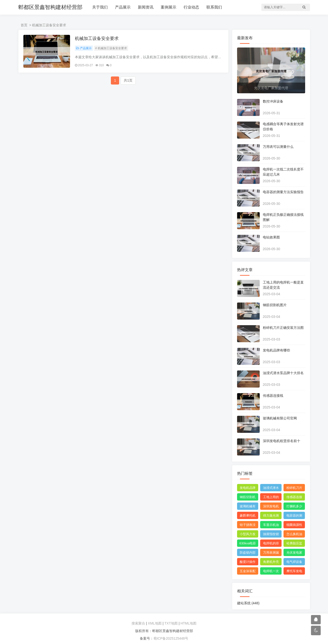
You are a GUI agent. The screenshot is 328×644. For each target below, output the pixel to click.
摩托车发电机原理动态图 (294, 572)
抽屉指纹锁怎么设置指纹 (271, 535)
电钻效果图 (271, 237)
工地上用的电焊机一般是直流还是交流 (271, 498)
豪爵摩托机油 (248, 516)
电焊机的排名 (271, 544)
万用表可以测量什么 (278, 147)
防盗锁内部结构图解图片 (248, 553)
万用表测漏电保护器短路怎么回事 (271, 553)
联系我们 (214, 7)
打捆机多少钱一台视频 (294, 507)
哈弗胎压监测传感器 (294, 544)
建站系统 (248, 603)
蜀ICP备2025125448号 (171, 638)
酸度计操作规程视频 (248, 563)
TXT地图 (171, 623)
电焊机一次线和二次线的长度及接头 (271, 572)
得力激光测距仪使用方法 (271, 516)
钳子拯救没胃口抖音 (248, 526)
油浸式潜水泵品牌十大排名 (283, 373)
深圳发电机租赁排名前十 (282, 441)
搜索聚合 (138, 623)
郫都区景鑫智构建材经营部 (50, 7)
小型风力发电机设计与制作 (248, 535)
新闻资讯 (146, 7)
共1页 (128, 80)
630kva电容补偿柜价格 (248, 544)
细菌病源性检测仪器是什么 (294, 526)
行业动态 (191, 7)
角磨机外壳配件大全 (271, 563)
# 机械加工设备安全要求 (111, 48)
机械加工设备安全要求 (97, 38)
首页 (24, 25)
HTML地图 (188, 623)
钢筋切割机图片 (275, 305)
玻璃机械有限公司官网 (280, 418)
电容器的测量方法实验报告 (283, 192)
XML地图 (155, 623)
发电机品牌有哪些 (276, 350)
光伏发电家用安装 (294, 553)
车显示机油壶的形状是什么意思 (271, 526)
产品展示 (123, 7)
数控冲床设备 (273, 101)
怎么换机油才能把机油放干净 (294, 535)
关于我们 (100, 7)
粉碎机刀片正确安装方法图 (283, 328)
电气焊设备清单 (294, 563)
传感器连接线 (273, 396)
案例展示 (168, 7)
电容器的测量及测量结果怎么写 (294, 516)
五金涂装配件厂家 (248, 572)
